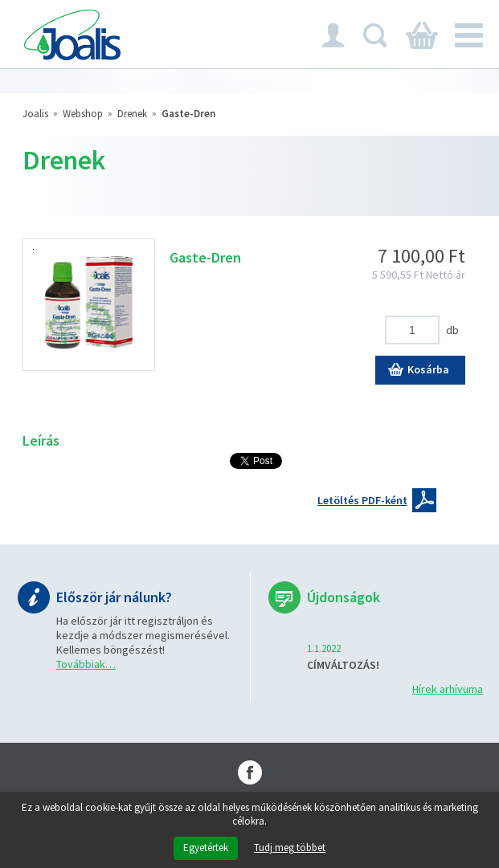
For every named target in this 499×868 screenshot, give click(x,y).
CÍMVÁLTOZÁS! (343, 665)
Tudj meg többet (290, 848)
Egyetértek (206, 848)
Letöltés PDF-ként (362, 500)
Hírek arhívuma (448, 689)
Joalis (35, 114)
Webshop (83, 114)
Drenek (132, 114)
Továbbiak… (86, 664)
